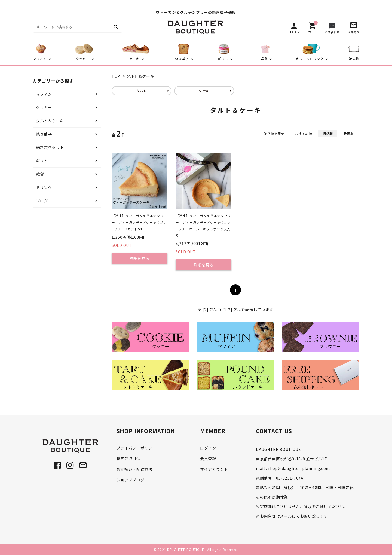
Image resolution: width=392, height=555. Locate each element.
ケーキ (204, 91)
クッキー (44, 107)
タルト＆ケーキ (140, 76)
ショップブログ (131, 480)
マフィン (44, 94)
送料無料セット (50, 147)
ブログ (42, 201)
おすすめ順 (304, 133)
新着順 (349, 133)
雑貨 (40, 174)
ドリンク (44, 187)
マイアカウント (214, 469)
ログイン (208, 448)
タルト (142, 91)
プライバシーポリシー (137, 448)
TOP (116, 76)
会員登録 (208, 459)
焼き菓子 (44, 134)
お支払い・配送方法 (134, 469)
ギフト (42, 161)
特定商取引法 (128, 459)
